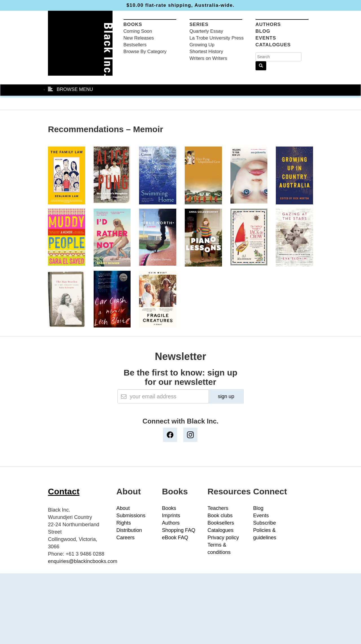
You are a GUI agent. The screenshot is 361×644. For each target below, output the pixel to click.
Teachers (218, 508)
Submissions (131, 516)
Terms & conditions (219, 549)
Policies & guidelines (265, 534)
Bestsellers (135, 45)
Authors (268, 24)
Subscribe (264, 523)
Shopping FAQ (179, 530)
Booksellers (221, 523)
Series (199, 24)
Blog (263, 31)
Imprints (171, 516)
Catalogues (273, 45)
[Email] (163, 396)
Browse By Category (145, 52)
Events (266, 38)
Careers (126, 538)
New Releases (139, 38)
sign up (226, 396)
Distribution (129, 530)
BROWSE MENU (71, 89)
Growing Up (202, 45)
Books (133, 24)
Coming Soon (138, 31)
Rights (124, 523)
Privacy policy (223, 538)
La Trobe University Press (217, 38)
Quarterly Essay (206, 31)
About (123, 508)
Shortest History (206, 52)
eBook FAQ (175, 538)
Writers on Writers (208, 58)
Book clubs (220, 516)
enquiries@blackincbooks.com (83, 561)
